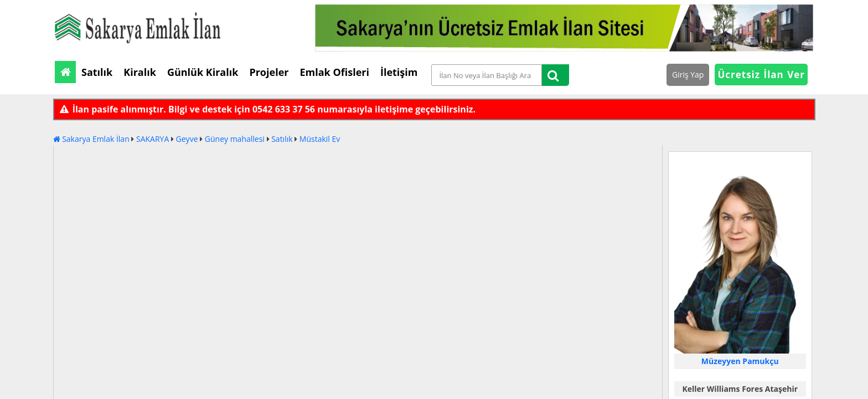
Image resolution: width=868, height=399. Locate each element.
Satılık (282, 139)
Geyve (187, 139)
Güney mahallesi (235, 139)
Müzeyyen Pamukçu (740, 361)
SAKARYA (153, 139)
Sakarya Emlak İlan (91, 139)
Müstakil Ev (320, 139)
